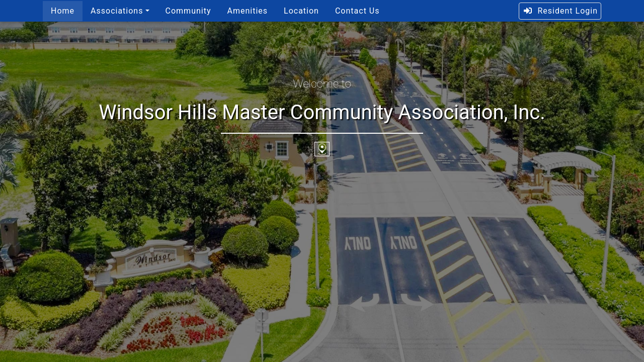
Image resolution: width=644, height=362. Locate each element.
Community (188, 11)
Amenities (247, 11)
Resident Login (560, 11)
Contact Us (357, 11)
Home (63, 11)
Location (301, 11)
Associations (117, 11)
